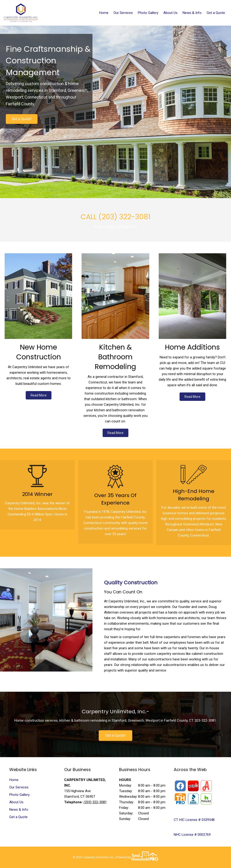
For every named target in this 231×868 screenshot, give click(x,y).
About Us (170, 13)
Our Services (123, 13)
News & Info (192, 13)
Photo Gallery (148, 13)
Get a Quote (216, 13)
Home (104, 13)
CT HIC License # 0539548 (194, 820)
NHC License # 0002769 (192, 835)
